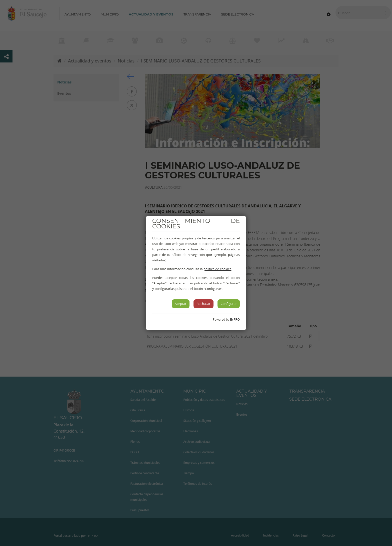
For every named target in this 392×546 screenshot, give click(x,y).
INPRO (235, 319)
